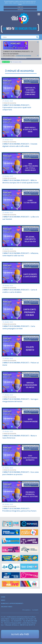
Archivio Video (7, 607)
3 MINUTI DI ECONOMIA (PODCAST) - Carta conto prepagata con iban (19, 327)
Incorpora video (17, 62)
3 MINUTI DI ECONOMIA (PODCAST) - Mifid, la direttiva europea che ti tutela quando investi (20, 181)
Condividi (6, 62)
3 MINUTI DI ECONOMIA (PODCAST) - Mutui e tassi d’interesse (20, 437)
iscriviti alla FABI (20, 634)
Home (3, 597)
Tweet (11, 62)
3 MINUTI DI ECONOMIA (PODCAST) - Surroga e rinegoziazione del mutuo (20, 400)
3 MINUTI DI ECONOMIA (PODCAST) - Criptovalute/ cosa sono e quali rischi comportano (17, 107)
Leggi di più (20, 7)
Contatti (35, 610)
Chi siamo (26, 610)
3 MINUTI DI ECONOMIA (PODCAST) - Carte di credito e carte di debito (20, 291)
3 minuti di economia (20, 58)
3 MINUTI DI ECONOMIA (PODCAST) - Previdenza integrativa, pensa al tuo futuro (19, 510)
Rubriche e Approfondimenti (12, 603)
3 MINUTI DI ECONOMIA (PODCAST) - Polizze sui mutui (21, 364)
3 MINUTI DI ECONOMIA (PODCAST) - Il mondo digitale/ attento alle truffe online (20, 145)
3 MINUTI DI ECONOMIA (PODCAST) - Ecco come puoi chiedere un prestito (21, 473)
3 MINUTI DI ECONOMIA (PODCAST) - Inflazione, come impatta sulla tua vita (20, 254)
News (3, 600)
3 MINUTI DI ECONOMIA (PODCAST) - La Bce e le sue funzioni (21, 218)
